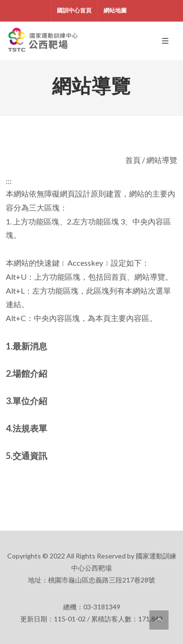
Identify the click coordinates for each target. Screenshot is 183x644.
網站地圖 (115, 10)
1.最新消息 (26, 346)
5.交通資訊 (26, 456)
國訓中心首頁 (74, 10)
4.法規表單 (26, 428)
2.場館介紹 (26, 373)
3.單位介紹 (26, 401)
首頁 (133, 160)
